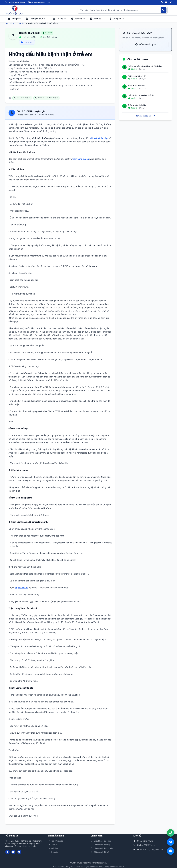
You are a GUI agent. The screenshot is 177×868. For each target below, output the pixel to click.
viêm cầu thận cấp (99, 138)
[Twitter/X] (171, 2)
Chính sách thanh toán (102, 848)
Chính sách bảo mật (101, 845)
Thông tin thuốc (37, 19)
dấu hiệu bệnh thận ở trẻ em (47, 98)
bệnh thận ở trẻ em (22, 98)
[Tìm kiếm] (164, 10)
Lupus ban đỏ (22, 588)
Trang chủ (14, 19)
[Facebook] (162, 2)
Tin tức (59, 19)
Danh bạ (97, 19)
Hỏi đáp (78, 19)
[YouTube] (166, 2)
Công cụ (117, 19)
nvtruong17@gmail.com (153, 849)
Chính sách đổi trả (100, 852)
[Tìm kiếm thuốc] (123, 10)
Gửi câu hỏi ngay (145, 44)
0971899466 (149, 845)
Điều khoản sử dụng (101, 841)
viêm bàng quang (81, 159)
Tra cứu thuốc (55, 841)
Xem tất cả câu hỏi (145, 116)
